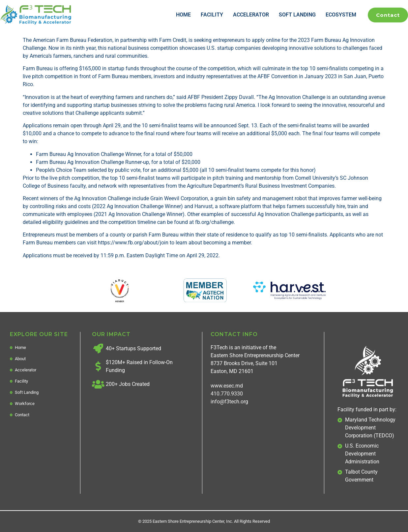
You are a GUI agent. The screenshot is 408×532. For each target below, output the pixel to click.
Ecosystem (341, 15)
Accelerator (251, 15)
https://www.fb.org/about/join (133, 243)
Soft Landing (297, 15)
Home (183, 15)
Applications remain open (52, 125)
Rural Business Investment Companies (290, 186)
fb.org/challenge (214, 222)
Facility (212, 15)
